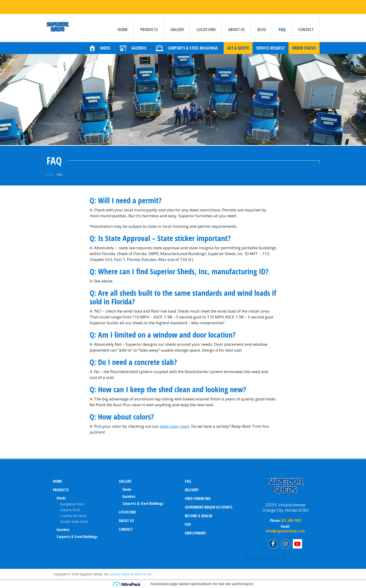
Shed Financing (198, 499)
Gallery (177, 33)
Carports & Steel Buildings (77, 537)
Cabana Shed (70, 510)
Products (149, 33)
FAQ (282, 33)
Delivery (192, 490)
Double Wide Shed (74, 522)
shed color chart (174, 426)
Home (123, 33)
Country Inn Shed (73, 516)
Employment (195, 533)
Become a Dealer (199, 516)
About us (237, 33)
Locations (206, 33)
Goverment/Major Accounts (209, 507)
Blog (262, 33)
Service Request (271, 52)
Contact (306, 33)
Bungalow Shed (72, 504)
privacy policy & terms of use (131, 574)
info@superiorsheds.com (285, 531)
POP (188, 524)
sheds (127, 489)
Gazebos (63, 530)
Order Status (304, 52)
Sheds (61, 498)
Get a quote (238, 52)
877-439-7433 (291, 520)
